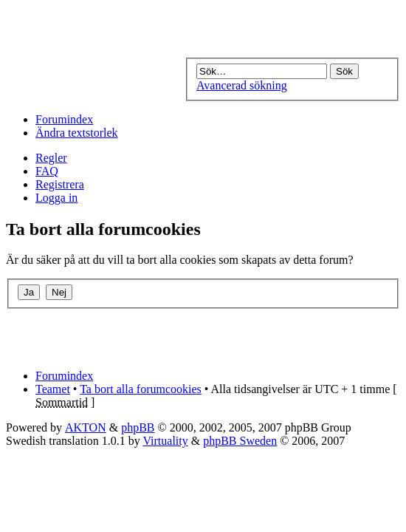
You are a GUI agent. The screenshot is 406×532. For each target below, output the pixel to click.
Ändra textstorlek (77, 133)
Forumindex (64, 119)
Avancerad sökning (242, 85)
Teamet (53, 389)
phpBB (138, 427)
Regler (51, 158)
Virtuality (165, 441)
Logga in (56, 198)
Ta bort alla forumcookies (141, 389)
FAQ (47, 171)
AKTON (86, 427)
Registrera (60, 184)
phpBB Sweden (240, 441)
